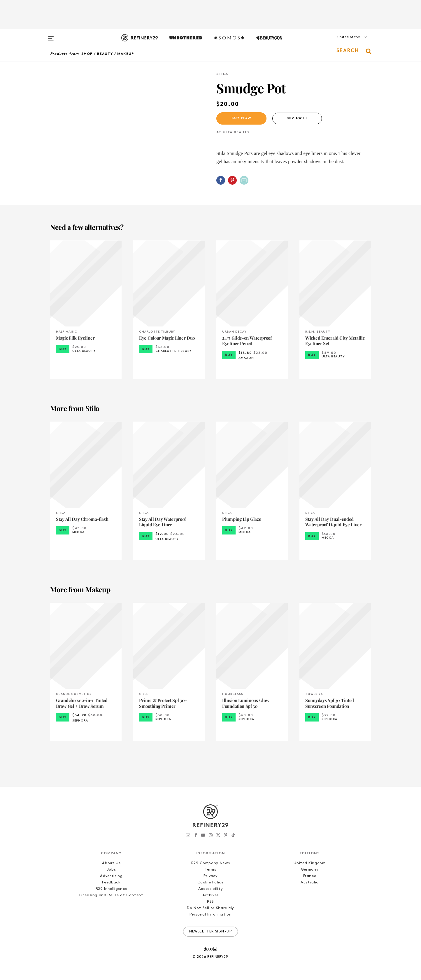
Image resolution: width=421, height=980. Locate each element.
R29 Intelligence (111, 889)
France (310, 876)
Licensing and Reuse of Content (111, 895)
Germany (310, 870)
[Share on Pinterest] (232, 180)
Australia (310, 882)
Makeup (126, 54)
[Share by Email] (244, 180)
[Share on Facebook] (221, 180)
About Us (111, 863)
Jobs (112, 870)
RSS (210, 902)
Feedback (111, 882)
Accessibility (210, 889)
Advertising (111, 876)
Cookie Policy (210, 882)
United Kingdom (309, 863)
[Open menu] (51, 36)
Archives (210, 895)
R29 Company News (210, 863)
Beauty (105, 54)
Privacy (211, 876)
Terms (210, 870)
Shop (87, 54)
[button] (342, 43)
